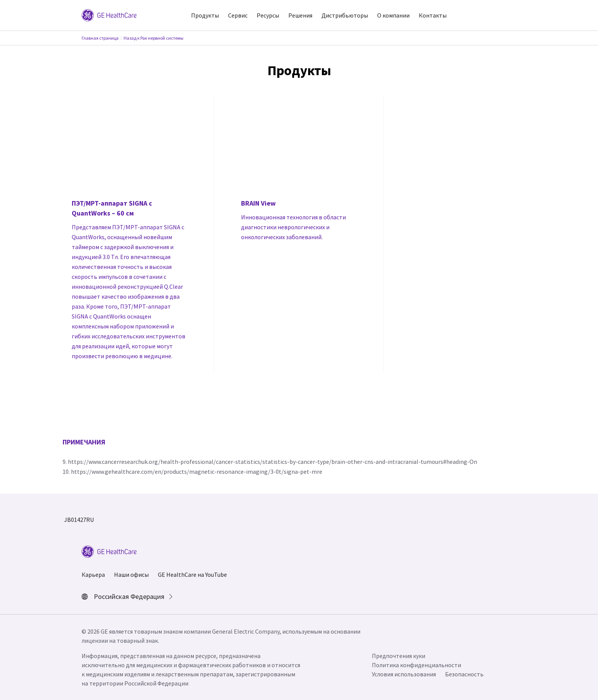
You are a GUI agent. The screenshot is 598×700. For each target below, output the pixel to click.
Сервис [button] (238, 15)
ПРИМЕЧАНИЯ (84, 442)
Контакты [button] (433, 15)
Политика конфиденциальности (416, 665)
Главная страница (100, 38)
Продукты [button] (205, 15)
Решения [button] (300, 15)
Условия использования (404, 674)
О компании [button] (393, 15)
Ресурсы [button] (268, 15)
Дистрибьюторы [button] (345, 15)
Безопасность (464, 674)
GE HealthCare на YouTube (192, 574)
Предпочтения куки (399, 656)
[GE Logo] (109, 14)
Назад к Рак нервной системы (154, 38)
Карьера (93, 574)
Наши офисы (131, 574)
